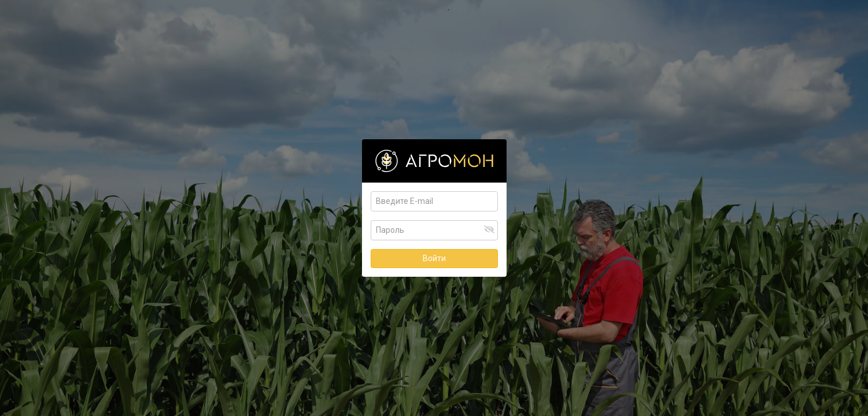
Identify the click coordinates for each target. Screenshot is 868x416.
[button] (489, 229)
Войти (434, 258)
